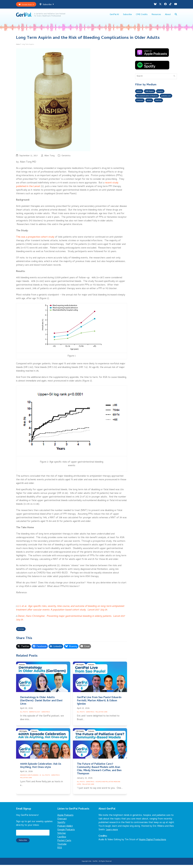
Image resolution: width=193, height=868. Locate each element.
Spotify (61, 826)
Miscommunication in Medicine (150, 99)
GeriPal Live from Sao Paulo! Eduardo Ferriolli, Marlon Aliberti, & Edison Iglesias (99, 704)
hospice (165, 94)
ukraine (168, 105)
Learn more (112, 833)
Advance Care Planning (29, 778)
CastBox (62, 840)
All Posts (24, 715)
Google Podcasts (66, 833)
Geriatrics (66, 158)
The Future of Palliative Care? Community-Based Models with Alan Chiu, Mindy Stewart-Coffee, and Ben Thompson (99, 772)
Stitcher (62, 836)
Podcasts (22, 668)
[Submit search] (174, 79)
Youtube (62, 847)
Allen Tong (49, 158)
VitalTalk (141, 110)
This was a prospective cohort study (35, 239)
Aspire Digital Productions (153, 843)
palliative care (143, 105)
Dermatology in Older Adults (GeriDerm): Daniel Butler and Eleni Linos (41, 704)
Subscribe (50, 5)
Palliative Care (101, 715)
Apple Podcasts (65, 818)
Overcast (62, 822)
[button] (176, 16)
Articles (22, 632)
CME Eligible (81, 668)
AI (40, 778)
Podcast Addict (65, 829)
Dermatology (35, 715)
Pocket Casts (64, 844)
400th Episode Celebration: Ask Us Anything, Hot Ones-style (41, 769)
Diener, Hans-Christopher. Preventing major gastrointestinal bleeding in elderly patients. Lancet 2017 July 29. (71, 620)
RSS (60, 851)
